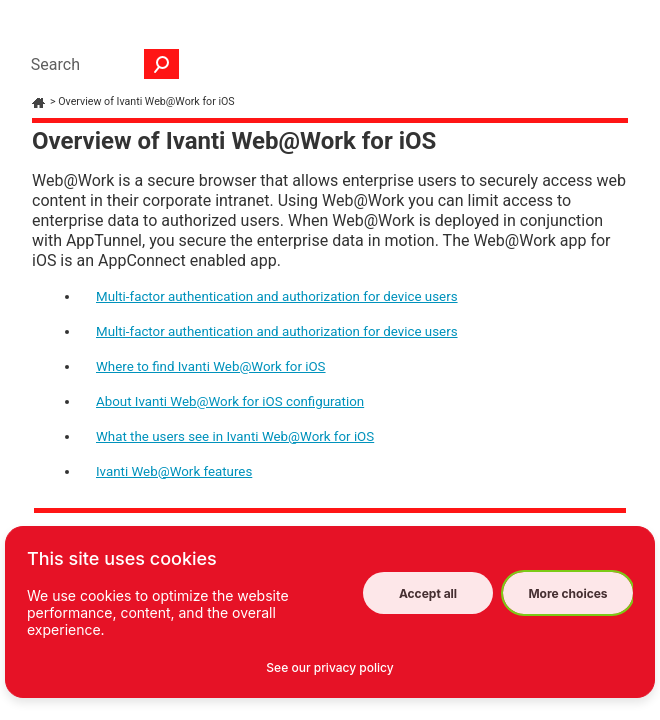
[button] (162, 64)
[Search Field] (100, 64)
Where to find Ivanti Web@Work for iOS (211, 366)
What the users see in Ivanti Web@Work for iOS (235, 436)
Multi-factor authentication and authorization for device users (277, 296)
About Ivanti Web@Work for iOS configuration (230, 401)
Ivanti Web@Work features (174, 471)
